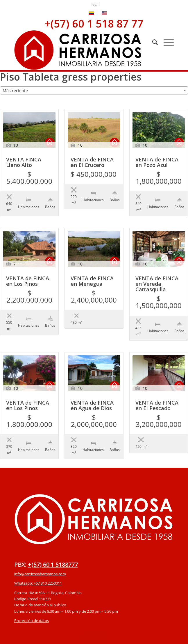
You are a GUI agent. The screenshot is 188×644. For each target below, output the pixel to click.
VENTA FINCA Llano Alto (24, 163)
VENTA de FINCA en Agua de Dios (92, 382)
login (96, 4)
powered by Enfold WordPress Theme (128, 636)
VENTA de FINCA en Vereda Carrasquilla (157, 272)
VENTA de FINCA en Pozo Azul (157, 163)
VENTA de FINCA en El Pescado (157, 382)
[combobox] (94, 90)
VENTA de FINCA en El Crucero (92, 163)
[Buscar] (152, 42)
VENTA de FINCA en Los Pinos (28, 270)
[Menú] (166, 42)
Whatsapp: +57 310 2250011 (38, 547)
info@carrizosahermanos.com (40, 538)
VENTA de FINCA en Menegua (92, 270)
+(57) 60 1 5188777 (53, 529)
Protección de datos (32, 585)
